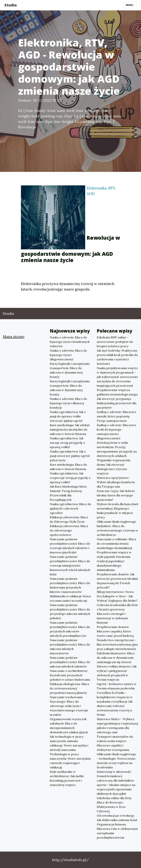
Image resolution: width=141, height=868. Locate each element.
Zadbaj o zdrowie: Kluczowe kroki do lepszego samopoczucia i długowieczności (116, 432)
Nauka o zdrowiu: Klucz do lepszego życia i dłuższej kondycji (68, 403)
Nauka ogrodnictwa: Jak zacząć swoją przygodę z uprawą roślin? (67, 443)
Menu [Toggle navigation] (130, 5)
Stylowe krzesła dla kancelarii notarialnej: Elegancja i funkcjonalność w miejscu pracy (117, 511)
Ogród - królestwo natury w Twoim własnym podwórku (117, 686)
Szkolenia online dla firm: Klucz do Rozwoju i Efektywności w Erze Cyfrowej (114, 805)
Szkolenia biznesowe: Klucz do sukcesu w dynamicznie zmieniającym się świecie (116, 658)
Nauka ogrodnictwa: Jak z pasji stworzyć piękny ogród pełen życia (70, 456)
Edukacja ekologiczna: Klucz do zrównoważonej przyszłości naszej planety (69, 688)
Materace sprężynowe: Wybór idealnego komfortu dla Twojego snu (116, 482)
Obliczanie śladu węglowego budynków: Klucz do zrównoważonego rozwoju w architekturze (117, 528)
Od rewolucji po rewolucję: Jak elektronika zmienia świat (117, 818)
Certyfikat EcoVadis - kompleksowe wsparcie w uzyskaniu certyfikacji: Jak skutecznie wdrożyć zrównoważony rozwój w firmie (115, 704)
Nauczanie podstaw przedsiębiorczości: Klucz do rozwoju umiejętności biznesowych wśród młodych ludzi (70, 565)
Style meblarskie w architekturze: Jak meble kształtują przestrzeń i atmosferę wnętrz (67, 778)
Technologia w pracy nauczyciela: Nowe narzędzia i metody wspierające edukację (70, 761)
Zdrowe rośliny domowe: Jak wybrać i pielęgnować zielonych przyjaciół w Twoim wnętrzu (117, 673)
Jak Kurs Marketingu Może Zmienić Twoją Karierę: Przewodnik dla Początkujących (68, 493)
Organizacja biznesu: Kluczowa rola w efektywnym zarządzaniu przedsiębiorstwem (117, 831)
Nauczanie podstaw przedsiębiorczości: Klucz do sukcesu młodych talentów (70, 662)
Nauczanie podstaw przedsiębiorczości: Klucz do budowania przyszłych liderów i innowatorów (70, 585)
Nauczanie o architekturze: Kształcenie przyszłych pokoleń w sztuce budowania (70, 675)
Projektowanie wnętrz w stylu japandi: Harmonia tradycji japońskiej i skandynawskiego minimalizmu (114, 561)
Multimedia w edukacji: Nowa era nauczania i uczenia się (70, 598)
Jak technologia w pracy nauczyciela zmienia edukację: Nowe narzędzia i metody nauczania (69, 743)
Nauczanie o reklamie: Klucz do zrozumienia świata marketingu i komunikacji (116, 544)
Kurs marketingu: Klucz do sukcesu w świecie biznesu (68, 467)
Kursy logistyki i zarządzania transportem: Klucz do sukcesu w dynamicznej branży (70, 370)
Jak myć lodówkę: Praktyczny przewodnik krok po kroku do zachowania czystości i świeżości (117, 357)
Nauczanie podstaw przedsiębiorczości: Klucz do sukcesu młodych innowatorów (70, 647)
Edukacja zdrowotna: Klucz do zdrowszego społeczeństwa (69, 530)
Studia (11, 5)
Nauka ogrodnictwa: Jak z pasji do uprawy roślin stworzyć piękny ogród (68, 416)
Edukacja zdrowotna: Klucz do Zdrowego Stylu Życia (69, 519)
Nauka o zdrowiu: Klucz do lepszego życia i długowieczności (68, 355)
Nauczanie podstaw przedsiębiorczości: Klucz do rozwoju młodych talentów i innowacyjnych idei (70, 546)
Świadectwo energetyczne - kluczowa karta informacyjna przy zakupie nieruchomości (117, 644)
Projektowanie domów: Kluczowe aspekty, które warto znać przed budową (115, 631)
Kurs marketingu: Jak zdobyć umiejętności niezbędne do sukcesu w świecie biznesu (70, 429)
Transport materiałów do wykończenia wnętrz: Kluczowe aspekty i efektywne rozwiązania (115, 743)
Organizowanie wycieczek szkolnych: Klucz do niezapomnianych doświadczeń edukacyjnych (69, 726)
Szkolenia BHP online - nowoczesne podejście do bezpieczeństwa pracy (115, 342)
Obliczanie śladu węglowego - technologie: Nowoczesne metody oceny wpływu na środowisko (116, 761)
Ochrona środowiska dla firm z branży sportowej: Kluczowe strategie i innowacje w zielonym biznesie (117, 614)
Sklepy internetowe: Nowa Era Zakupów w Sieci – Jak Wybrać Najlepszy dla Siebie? (117, 596)
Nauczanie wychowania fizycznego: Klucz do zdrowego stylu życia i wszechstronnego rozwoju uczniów (69, 706)
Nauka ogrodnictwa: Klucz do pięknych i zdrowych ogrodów (70, 508)
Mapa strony (14, 336)
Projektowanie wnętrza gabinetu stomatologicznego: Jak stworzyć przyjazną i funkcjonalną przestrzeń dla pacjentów (117, 399)
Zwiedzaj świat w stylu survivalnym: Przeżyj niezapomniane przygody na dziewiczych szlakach (117, 449)
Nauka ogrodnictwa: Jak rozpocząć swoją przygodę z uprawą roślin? (70, 478)
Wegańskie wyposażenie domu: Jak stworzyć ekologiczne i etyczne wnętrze (114, 467)
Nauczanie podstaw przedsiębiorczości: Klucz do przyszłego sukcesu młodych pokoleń (70, 612)
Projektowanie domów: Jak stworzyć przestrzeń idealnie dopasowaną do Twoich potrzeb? (117, 581)
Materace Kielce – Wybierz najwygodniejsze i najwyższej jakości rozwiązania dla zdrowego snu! (117, 726)
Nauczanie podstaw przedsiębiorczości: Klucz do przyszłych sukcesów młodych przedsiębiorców (70, 629)
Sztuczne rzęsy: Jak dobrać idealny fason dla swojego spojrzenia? (116, 495)
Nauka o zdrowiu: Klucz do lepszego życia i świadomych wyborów (70, 342)
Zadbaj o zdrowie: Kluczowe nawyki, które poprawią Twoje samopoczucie (116, 416)
